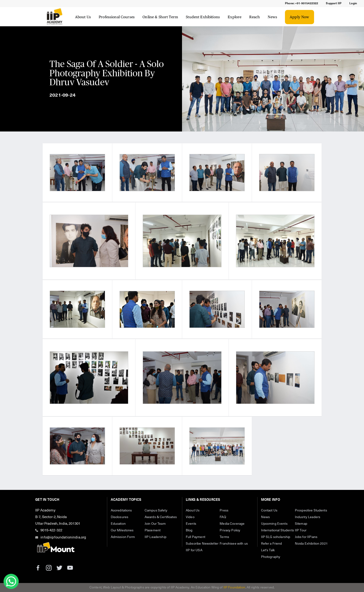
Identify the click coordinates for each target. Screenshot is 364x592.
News (272, 17)
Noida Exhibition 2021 (311, 544)
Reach (255, 17)
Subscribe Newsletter (202, 544)
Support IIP (334, 4)
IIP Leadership (155, 537)
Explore (235, 17)
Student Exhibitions (203, 17)
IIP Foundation (234, 587)
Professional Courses (117, 17)
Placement (153, 530)
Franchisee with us (234, 544)
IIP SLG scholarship (276, 537)
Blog (189, 530)
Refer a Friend (272, 544)
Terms (224, 537)
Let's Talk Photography (271, 554)
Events (191, 524)
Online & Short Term (160, 17)
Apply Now (299, 17)
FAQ (223, 517)
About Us (83, 17)
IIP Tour (301, 530)
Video (190, 517)
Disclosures (120, 517)
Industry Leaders (308, 517)
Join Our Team (155, 524)
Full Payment (195, 537)
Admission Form (123, 537)
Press (224, 511)
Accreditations (121, 511)
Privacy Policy (230, 530)
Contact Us (269, 511)
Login (353, 4)
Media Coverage (232, 524)
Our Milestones (122, 530)
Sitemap (301, 524)
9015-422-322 (51, 530)
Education (118, 524)
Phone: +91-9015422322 (302, 4)
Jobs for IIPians (306, 537)
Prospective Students (311, 511)
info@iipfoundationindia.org (63, 537)
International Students (277, 530)
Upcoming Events (274, 524)
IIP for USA (194, 550)
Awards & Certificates (161, 517)
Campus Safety (156, 511)
